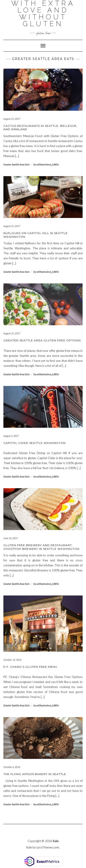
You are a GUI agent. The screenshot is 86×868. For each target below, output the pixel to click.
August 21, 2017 (12, 119)
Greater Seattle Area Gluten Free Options (42, 340)
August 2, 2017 (11, 436)
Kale (56, 841)
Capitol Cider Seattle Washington (35, 443)
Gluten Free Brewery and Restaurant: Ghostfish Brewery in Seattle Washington (41, 547)
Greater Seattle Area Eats (16, 164)
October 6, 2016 (12, 767)
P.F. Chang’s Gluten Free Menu (30, 667)
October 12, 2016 (12, 660)
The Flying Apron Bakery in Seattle (35, 774)
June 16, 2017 (11, 538)
